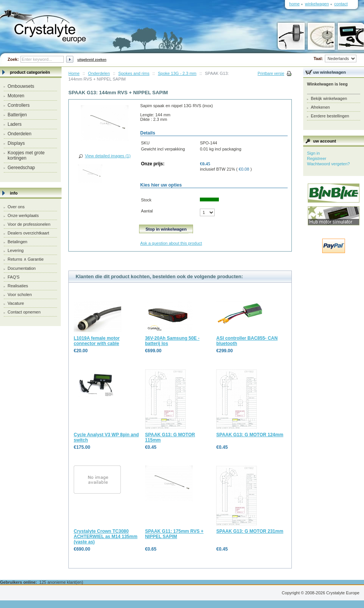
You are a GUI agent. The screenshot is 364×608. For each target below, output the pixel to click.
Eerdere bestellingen (330, 116)
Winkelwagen (317, 4)
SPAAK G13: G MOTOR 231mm (250, 531)
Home (74, 73)
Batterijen (17, 115)
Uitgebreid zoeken (92, 60)
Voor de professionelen (29, 224)
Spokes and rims (134, 73)
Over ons (16, 207)
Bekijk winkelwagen (329, 98)
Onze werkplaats (23, 215)
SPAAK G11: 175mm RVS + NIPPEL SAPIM (174, 534)
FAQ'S (13, 277)
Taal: (335, 59)
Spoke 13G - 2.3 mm (177, 73)
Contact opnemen (24, 312)
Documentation (22, 268)
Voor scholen (20, 294)
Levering (16, 250)
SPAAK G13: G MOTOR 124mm (250, 435)
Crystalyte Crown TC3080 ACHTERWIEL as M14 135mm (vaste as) (106, 537)
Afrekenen (320, 107)
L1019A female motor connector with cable (97, 341)
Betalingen (17, 242)
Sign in (313, 153)
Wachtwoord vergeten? (328, 164)
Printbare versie (271, 74)
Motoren (16, 96)
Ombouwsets (21, 86)
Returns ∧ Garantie (26, 259)
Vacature (16, 303)
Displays (16, 143)
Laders (15, 124)
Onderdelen (20, 134)
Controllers (19, 105)
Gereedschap (21, 168)
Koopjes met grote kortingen (26, 155)
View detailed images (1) (108, 156)
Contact (341, 4)
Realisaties (18, 286)
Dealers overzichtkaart (28, 233)
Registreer (317, 158)
